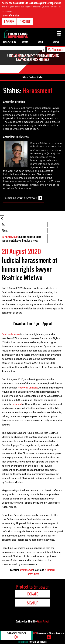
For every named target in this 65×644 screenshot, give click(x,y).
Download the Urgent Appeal (32, 324)
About (5, 231)
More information (11, 15)
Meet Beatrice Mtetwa (21, 198)
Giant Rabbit (43, 621)
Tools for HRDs (9, 42)
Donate (25, 42)
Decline (25, 22)
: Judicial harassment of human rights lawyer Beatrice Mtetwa (21, 239)
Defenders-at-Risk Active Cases (49, 633)
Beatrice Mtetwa (11, 334)
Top (3, 224)
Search (56, 42)
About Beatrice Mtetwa (33, 77)
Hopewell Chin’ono (28, 388)
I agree (9, 22)
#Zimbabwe (27, 570)
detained (17, 404)
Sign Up (32, 603)
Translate (58, 49)
